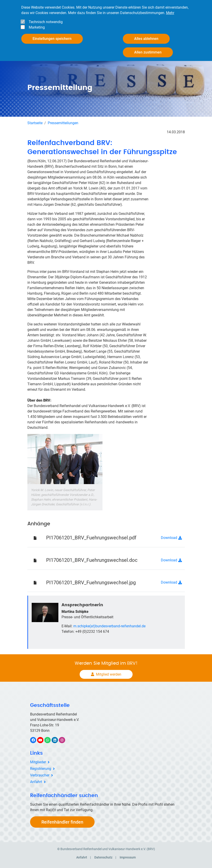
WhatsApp (50, 740)
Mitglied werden (109, 674)
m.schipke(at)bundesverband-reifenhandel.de (109, 626)
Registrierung (41, 769)
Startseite (35, 123)
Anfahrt (36, 782)
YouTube (43, 740)
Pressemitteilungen (63, 123)
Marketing (37, 27)
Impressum (128, 857)
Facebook (36, 740)
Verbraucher (40, 775)
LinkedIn (57, 740)
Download (169, 538)
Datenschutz (103, 857)
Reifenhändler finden (62, 822)
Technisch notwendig (46, 22)
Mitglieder (38, 762)
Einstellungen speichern (52, 38)
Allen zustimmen (148, 52)
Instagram (64, 740)
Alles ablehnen (146, 38)
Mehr (170, 13)
